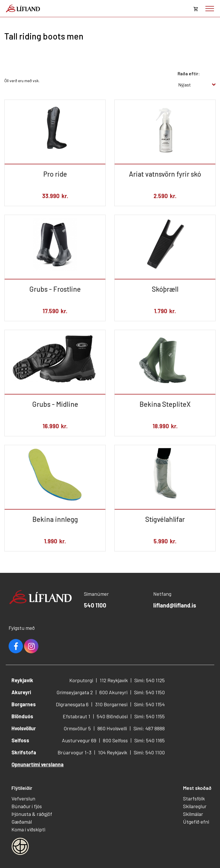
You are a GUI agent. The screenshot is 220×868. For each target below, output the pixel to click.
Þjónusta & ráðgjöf (32, 814)
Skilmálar (193, 814)
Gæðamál (22, 822)
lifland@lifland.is (175, 605)
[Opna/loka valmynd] (210, 9)
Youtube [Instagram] (31, 646)
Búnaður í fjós (27, 806)
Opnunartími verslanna (38, 764)
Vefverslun (23, 798)
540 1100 (95, 605)
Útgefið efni (196, 822)
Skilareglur (195, 806)
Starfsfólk (194, 798)
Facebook (16, 646)
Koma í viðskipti (28, 829)
